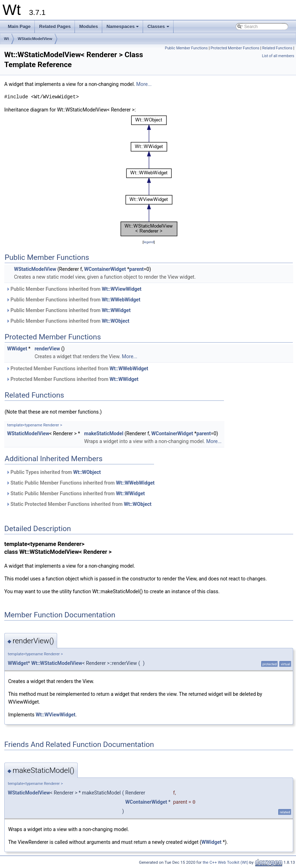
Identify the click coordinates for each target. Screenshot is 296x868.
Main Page (19, 26)
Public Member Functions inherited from (74, 289)
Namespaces (123, 28)
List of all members (278, 56)
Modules (89, 26)
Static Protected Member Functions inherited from (79, 504)
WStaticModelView (35, 39)
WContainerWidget (105, 269)
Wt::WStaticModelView (57, 663)
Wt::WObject (116, 321)
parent (136, 269)
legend (149, 242)
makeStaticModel (104, 433)
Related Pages (55, 26)
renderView (47, 349)
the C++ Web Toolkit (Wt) (226, 862)
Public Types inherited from (53, 472)
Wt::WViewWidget (122, 289)
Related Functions (277, 48)
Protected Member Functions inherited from (77, 369)
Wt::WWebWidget (121, 300)
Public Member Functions (186, 48)
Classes (159, 28)
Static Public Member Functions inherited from (80, 483)
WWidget (17, 349)
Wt (6, 39)
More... (144, 84)
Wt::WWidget (116, 310)
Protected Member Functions (235, 48)
